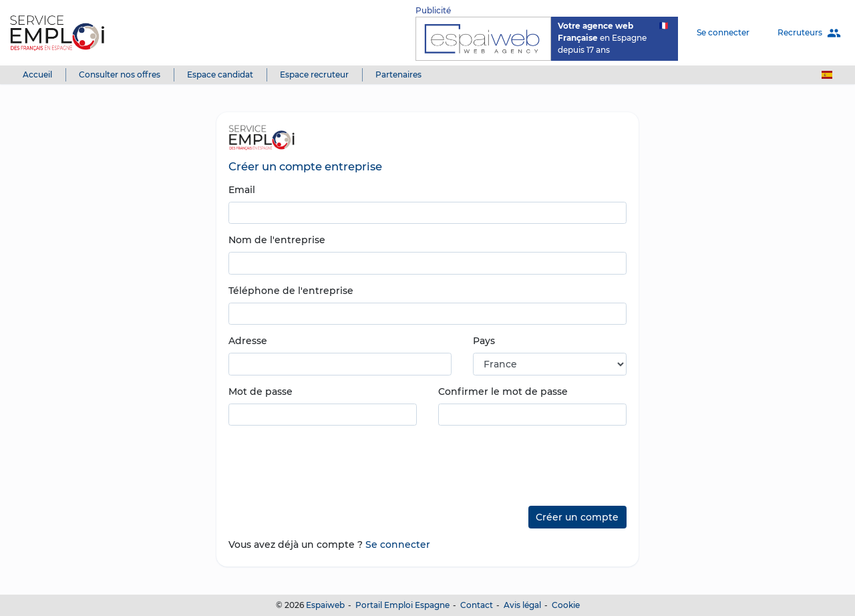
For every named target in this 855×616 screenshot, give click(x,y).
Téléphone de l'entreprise (291, 291)
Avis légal (522, 605)
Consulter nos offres (120, 74)
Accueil (37, 74)
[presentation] (330, 461)
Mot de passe (261, 392)
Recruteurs (809, 33)
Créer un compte (577, 517)
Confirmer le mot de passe (503, 392)
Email (242, 190)
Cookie (566, 605)
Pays (484, 341)
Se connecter (723, 32)
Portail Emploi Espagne (402, 605)
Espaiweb (325, 605)
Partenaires (398, 74)
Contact (477, 605)
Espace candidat (220, 74)
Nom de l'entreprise (277, 240)
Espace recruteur (314, 74)
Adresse (248, 341)
